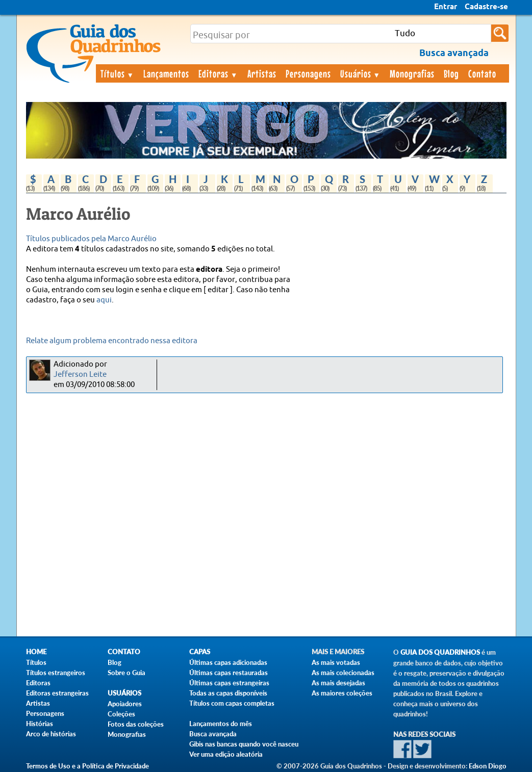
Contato (482, 73)
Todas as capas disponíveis (228, 693)
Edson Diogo (488, 766)
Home (36, 652)
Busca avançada (213, 734)
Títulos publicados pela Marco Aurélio (91, 239)
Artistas (262, 73)
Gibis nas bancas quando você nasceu (244, 744)
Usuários (361, 73)
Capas (200, 652)
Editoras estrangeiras (57, 693)
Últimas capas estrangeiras (229, 683)
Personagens (308, 73)
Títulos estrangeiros (56, 673)
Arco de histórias (51, 734)
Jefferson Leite (80, 375)
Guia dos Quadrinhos (440, 652)
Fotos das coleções (136, 724)
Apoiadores (125, 704)
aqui (104, 300)
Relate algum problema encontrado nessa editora (112, 341)
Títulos (118, 73)
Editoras (218, 73)
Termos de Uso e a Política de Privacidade (87, 766)
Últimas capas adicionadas (228, 662)
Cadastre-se (486, 7)
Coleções (121, 714)
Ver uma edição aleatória (226, 754)
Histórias (40, 724)
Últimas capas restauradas (229, 673)
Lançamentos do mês (221, 724)
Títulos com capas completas (232, 703)
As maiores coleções (342, 693)
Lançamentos (166, 73)
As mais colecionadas (343, 673)
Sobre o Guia (126, 673)
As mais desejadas (338, 683)
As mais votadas (336, 662)
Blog (451, 73)
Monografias (412, 73)
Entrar (446, 7)
